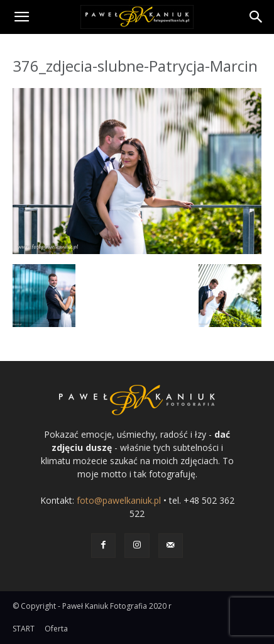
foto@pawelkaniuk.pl (119, 500)
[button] (21, 17)
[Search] (256, 17)
